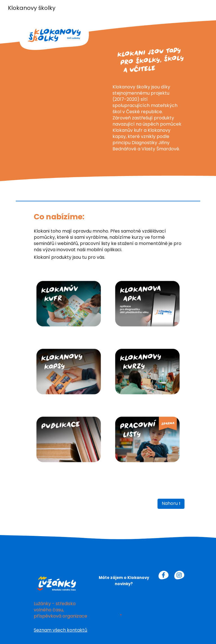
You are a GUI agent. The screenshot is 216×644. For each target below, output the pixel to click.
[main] (147, 119)
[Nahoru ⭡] (171, 504)
